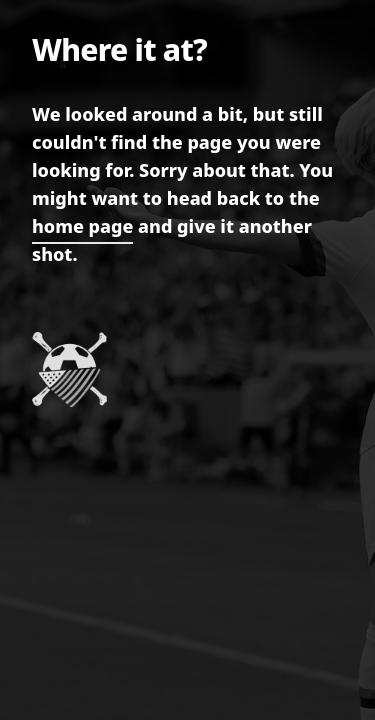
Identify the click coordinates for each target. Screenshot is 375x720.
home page (82, 226)
